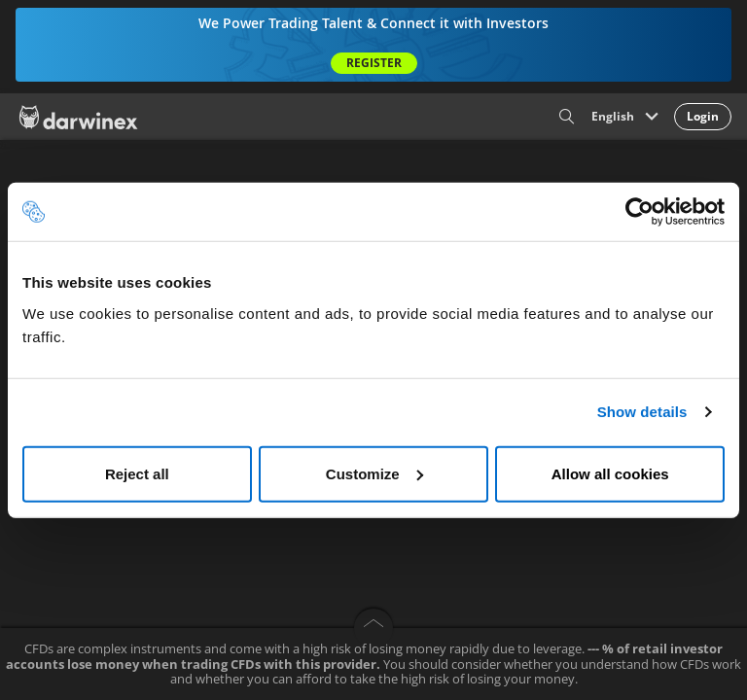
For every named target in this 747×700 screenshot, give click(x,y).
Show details (642, 412)
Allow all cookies (610, 473)
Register (374, 63)
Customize (374, 473)
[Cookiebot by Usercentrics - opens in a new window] (640, 212)
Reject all (137, 473)
